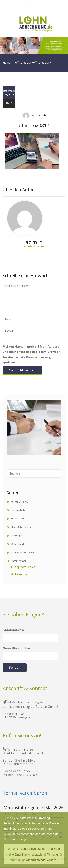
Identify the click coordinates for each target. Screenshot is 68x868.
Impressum (17, 519)
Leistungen (17, 535)
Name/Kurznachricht (30, 652)
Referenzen (22, 574)
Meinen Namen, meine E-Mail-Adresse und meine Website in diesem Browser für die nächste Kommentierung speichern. (31, 354)
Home (7, 62)
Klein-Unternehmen (22, 527)
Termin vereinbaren (25, 793)
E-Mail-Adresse (30, 634)
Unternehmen (19, 561)
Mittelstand (17, 544)
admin (42, 115)
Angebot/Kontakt (25, 567)
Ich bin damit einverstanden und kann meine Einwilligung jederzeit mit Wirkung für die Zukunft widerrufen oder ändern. (34, 853)
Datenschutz (18, 510)
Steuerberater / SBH (22, 552)
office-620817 (24, 62)
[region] (34, 46)
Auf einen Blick (19, 502)
